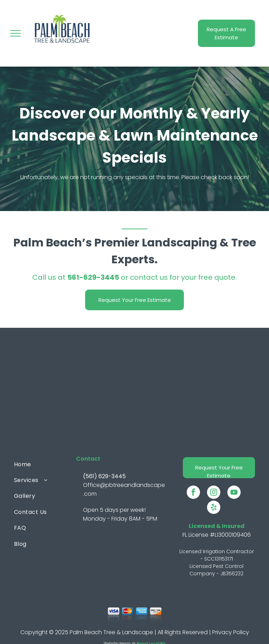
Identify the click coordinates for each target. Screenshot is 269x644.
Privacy (222, 632)
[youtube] (234, 493)
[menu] (15, 33)
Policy (241, 632)
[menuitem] (42, 464)
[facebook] (193, 493)
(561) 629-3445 (104, 476)
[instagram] (214, 493)
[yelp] (214, 508)
